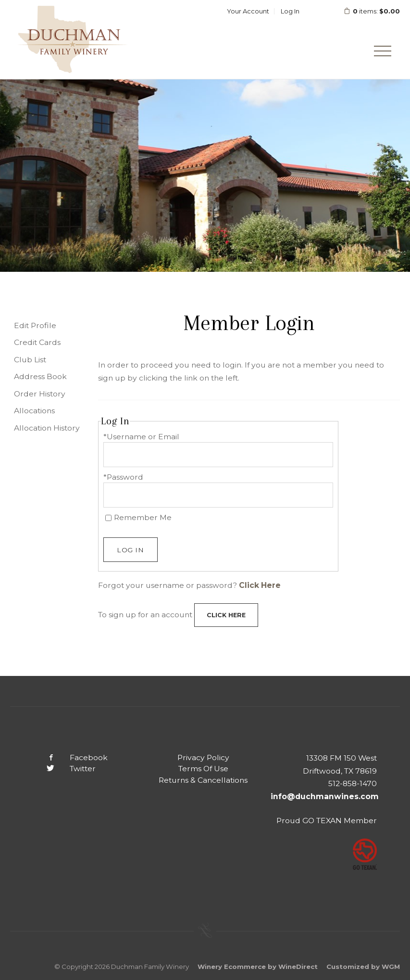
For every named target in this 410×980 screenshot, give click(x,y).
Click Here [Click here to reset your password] (260, 585)
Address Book (40, 376)
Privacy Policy (203, 757)
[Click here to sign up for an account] (226, 615)
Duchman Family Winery (73, 39)
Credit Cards (37, 342)
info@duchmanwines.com (325, 796)
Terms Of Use (203, 769)
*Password (123, 477)
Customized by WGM (363, 967)
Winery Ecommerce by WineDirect (258, 967)
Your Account (248, 11)
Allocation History (47, 428)
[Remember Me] (108, 518)
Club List (30, 360)
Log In (290, 11)
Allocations (34, 411)
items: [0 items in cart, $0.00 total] (366, 11)
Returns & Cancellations (203, 780)
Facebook (70, 757)
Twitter (64, 769)
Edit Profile (35, 325)
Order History (40, 394)
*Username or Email (141, 437)
